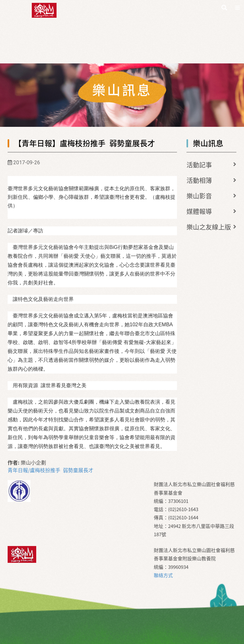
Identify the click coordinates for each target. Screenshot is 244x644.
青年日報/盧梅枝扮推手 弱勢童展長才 (51, 470)
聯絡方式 (163, 575)
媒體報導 (199, 211)
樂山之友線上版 (209, 227)
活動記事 (199, 165)
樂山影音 (199, 196)
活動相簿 (199, 180)
